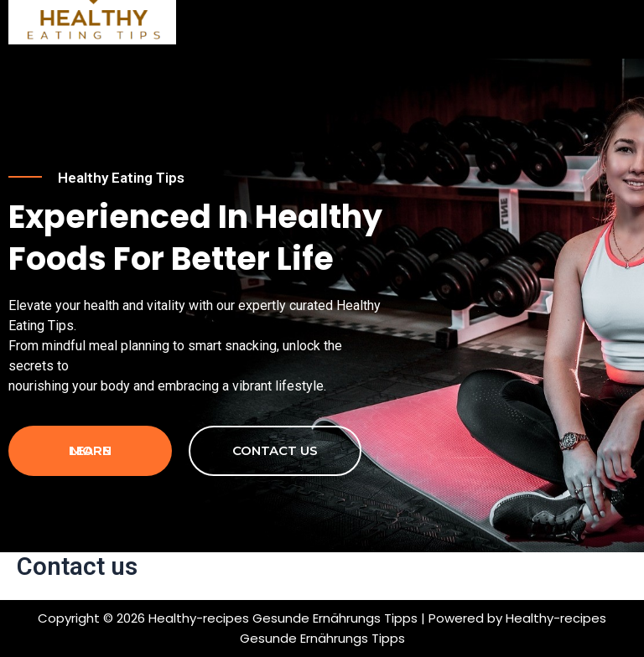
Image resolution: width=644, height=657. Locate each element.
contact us (275, 450)
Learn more (90, 450)
